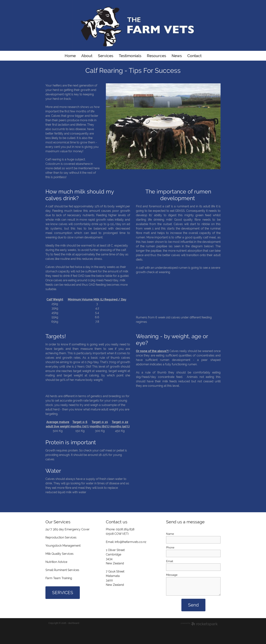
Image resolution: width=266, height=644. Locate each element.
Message (172, 575)
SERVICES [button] (63, 593)
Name (170, 534)
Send (193, 605)
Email (170, 561)
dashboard (74, 623)
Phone (170, 547)
